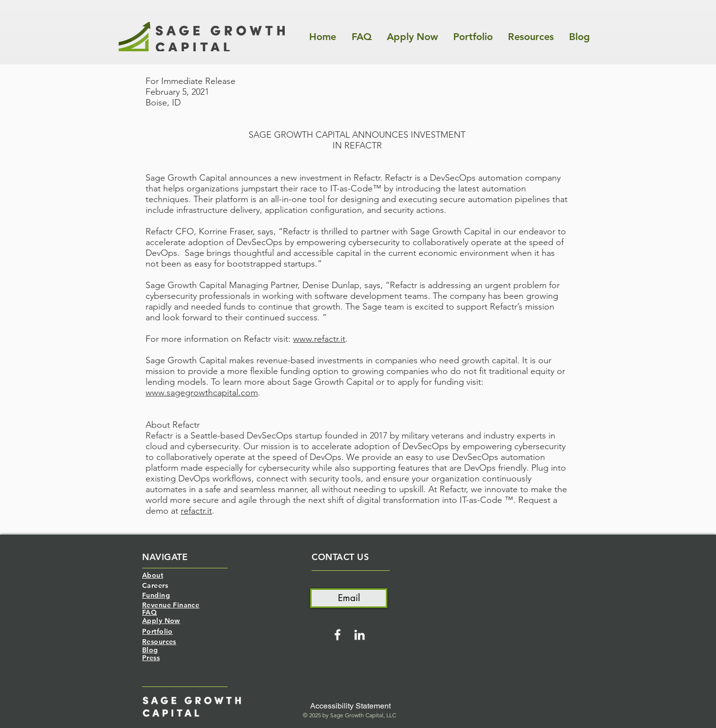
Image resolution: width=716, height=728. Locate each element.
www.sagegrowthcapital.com (202, 393)
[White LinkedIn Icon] (359, 635)
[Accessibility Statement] (350, 706)
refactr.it (196, 511)
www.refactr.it (319, 339)
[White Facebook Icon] (337, 635)
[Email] (349, 598)
